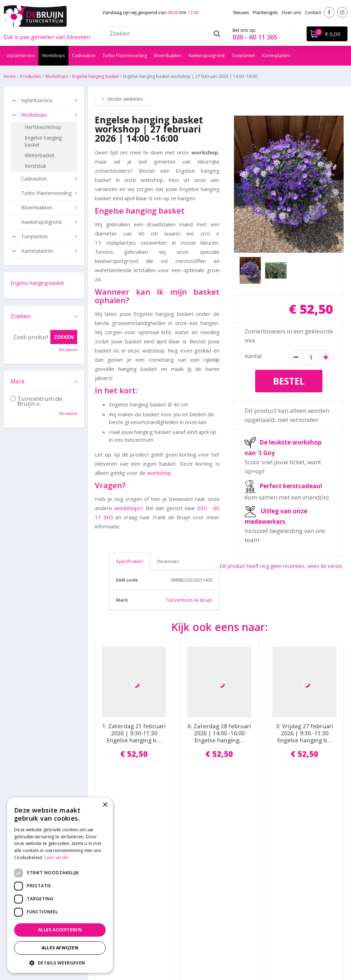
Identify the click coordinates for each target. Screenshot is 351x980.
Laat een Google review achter (307, 869)
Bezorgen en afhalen (203, 879)
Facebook (329, 12)
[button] (60, 963)
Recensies (168, 561)
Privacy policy (194, 888)
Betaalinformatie (198, 869)
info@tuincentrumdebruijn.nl (123, 897)
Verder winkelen (125, 99)
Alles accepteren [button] (60, 930)
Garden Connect (172, 953)
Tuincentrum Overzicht (250, 953)
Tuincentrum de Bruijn (189, 600)
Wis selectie (68, 350)
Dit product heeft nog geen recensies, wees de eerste (281, 566)
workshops (128, 508)
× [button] (105, 805)
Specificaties (130, 561)
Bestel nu (134, 783)
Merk (18, 381)
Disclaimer (207, 953)
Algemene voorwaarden (206, 897)
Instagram (342, 12)
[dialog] (60, 885)
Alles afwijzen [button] (60, 948)
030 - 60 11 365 (255, 37)
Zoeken (21, 316)
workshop (159, 473)
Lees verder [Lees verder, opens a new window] (57, 857)
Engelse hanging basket (37, 283)
